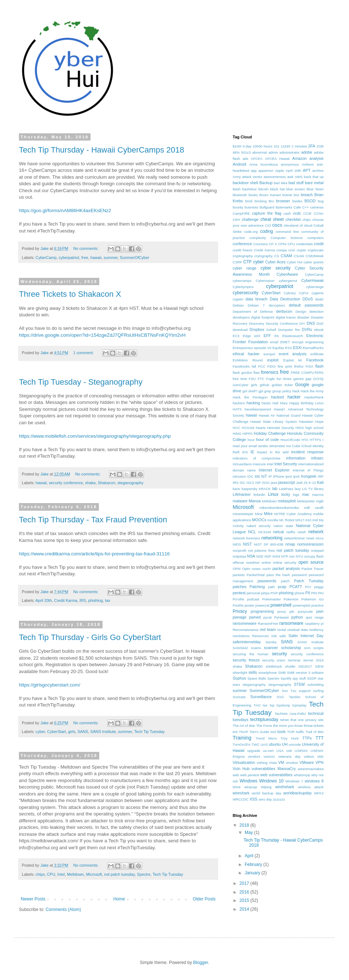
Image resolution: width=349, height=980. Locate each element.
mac (306, 494)
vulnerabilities (263, 769)
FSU (252, 379)
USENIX (301, 751)
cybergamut (288, 281)
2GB (320, 146)
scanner (271, 648)
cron (292, 250)
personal (253, 593)
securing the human (250, 654)
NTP (284, 556)
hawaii (96, 258)
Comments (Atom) (63, 910)
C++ (305, 207)
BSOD (310, 201)
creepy (282, 250)
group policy (282, 391)
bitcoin (264, 189)
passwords (267, 581)
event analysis (293, 354)
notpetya (239, 556)
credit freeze (242, 250)
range (319, 617)
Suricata (239, 697)
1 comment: (84, 353)
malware (240, 501)
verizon (269, 756)
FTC (261, 379)
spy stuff (299, 678)
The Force (264, 726)
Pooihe (238, 605)
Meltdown (75, 874)
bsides (297, 201)
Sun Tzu (289, 691)
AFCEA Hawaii (277, 159)
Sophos (239, 678)
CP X (273, 244)
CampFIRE (241, 213)
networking (272, 538)
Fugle (270, 379)
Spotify (286, 678)
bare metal (314, 183)
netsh (302, 532)
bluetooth (240, 195)
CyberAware (287, 274)
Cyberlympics (243, 287)
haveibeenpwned (258, 409)
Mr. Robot (287, 520)
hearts (261, 428)
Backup (266, 183)
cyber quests (314, 262)
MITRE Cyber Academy (293, 514)
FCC (262, 366)
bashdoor (249, 189)
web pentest (250, 775)
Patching (257, 587)
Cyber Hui (295, 262)
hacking (253, 403)
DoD (320, 323)
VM (281, 762)
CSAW (299, 256)
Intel (61, 874)
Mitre (268, 514)
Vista (273, 763)
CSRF (237, 262)
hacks (266, 403)
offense (238, 562)
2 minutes (299, 146)
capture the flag (267, 213)
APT (307, 170)
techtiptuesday (264, 720)
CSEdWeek (315, 256)
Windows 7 (294, 781)
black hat (277, 189)
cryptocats (316, 250)
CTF (247, 262)
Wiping (266, 787)
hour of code (267, 440)
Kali (320, 482)
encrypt (298, 342)
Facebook (315, 360)
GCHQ (318, 379)
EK (277, 336)
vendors (254, 756)
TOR (291, 732)
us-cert (268, 751)
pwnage (240, 617)
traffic (300, 732)
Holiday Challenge (270, 433)
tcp (272, 705)
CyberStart (57, 732)
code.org (251, 232)
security (279, 654)
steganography (130, 483)
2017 (245, 883)
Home (119, 899)
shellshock (274, 666)
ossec (256, 569)
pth (292, 612)
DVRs (307, 329)
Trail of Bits (314, 732)
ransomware (291, 623)
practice (317, 605)
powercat (262, 605)
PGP (274, 593)
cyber (40, 732)
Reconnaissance (246, 630)
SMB (282, 673)
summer (111, 258)
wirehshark (285, 787)
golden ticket (282, 385)
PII (308, 593)
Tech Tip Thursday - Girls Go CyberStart (90, 637)
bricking (260, 201)
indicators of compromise (257, 458)
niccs (320, 538)
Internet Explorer (274, 470)
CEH (236, 220)
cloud (308, 225)
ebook (319, 330)
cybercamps (242, 281)
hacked (278, 397)
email (274, 342)
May (249, 833)
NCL (252, 532)
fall (254, 366)
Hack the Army (312, 391)
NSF (268, 556)
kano (236, 489)
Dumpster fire (289, 330)
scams (256, 648)
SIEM (319, 666)
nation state (283, 526)
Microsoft (94, 874)
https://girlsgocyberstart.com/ (50, 685)
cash (287, 213)
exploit (273, 360)
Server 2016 (313, 660)
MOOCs (259, 520)
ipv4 (289, 476)
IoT (264, 476)
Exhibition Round (248, 360)
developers (241, 317)
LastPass (286, 489)
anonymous (290, 164)
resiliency (316, 630)
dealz (319, 299)
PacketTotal (256, 575)
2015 (245, 900)
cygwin (238, 299)
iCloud (306, 446)
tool (273, 732)
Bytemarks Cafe (288, 207)
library (319, 489)
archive (318, 171)
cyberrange (315, 287)
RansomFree (268, 623)
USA (280, 751)
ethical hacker (246, 354)
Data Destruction (285, 299)
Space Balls (256, 678)
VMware (307, 762)
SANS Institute (103, 732)
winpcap (251, 787)
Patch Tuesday (309, 581)
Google (302, 385)
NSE (260, 556)
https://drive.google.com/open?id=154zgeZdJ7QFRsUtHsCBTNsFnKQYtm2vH (102, 335)
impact (262, 452)
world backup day (266, 793)
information (296, 458)
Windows (248, 781)
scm (307, 648)
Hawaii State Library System (274, 422)
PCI (308, 587)
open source (311, 562)
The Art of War (244, 726)
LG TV (307, 489)
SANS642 (240, 648)
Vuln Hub (241, 769)
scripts (318, 648)
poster (250, 605)
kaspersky (250, 489)
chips (40, 874)
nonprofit (239, 550)
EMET (285, 342)
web (236, 775)
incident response (307, 452)
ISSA (266, 483)
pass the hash (278, 575)
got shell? (250, 391)
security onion (274, 660)
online (266, 562)
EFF (267, 336)
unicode (295, 744)
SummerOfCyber (134, 258)
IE (252, 452)
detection (316, 311)
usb (289, 751)
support (305, 691)
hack (296, 391)
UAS (264, 744)
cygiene (318, 293)
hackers (239, 403)
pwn (320, 611)
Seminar (294, 660)
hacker (294, 397)
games (299, 379)
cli (301, 225)
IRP (321, 476)
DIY (302, 323)
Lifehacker (242, 494)
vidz (320, 756)
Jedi (299, 483)
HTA (305, 440)
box (296, 195)
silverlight (240, 673)
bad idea (280, 183)
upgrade (254, 751)
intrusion (239, 476)
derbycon (284, 311)
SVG (280, 697)
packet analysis (286, 568)
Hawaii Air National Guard (279, 415)
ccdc (297, 213)
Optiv (246, 569)
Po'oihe (238, 599)
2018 (245, 825)
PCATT (296, 587)
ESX (288, 348)
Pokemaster (271, 599)
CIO (268, 225)
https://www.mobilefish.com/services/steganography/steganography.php (95, 436)
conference (242, 244)
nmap (290, 544)
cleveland (291, 225)
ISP (258, 483)
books (253, 195)
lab (275, 489)
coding (266, 231)
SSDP (312, 678)
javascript (287, 482)
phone (299, 593)
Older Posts (204, 899)
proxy (282, 612)
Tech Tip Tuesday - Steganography (81, 382)
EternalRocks (313, 348)
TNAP (244, 732)
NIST (247, 544)
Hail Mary (280, 403)
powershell (281, 605)
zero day (265, 799)
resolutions (241, 636)
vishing (262, 763)
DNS (311, 323)
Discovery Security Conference (274, 323)
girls (72, 732)
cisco (277, 225)
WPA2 (319, 793)
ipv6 (296, 476)
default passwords (306, 305)
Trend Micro (266, 738)
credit (319, 244)
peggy (319, 587)
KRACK (265, 489)
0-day (247, 146)
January (253, 873)
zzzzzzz (279, 799)
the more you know (288, 726)
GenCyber (241, 385)
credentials (304, 244)
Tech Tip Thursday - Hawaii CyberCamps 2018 (101, 150)
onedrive (253, 562)
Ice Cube (294, 446)
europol (269, 354)
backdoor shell (245, 183)
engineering (314, 342)
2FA (312, 146)
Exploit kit (292, 360)
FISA (309, 366)
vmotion (292, 763)
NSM (276, 556)
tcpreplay (299, 705)
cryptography (243, 256)
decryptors (277, 305)
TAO (257, 705)
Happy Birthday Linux (306, 403)
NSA (251, 556)
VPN (320, 762)
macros (318, 495)
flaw (256, 372)
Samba (271, 642)
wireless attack (311, 787)
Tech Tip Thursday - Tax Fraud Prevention (93, 520)
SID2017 (305, 666)
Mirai (259, 514)
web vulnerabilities (276, 775)
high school (314, 428)
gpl (261, 391)
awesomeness (275, 177)
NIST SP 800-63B (268, 544)
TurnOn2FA (242, 744)
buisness (252, 207)
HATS (237, 409)
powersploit (302, 605)
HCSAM (248, 428)
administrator (290, 152)
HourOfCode (290, 440)
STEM (299, 684)
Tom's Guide (259, 732)
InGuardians (242, 464)
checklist (293, 219)
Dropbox (257, 329)
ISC (242, 483)
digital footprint (263, 317)
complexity (258, 238)
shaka (90, 483)
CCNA (319, 213)
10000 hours (262, 146)
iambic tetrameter (272, 446)
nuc (292, 556)
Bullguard (267, 207)
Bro (271, 201)
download (240, 330)
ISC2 (250, 483)
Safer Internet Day (306, 636)
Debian (238, 305)
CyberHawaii (312, 280)
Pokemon (291, 599)
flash (319, 366)
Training (242, 738)
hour (251, 440)
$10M (237, 146)
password (299, 575)
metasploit (287, 501)
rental (281, 630)
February (254, 864)
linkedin (259, 495)
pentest (239, 593)
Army (237, 177)
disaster (303, 317)
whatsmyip (302, 775)
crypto (301, 250)
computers (315, 238)
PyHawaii (281, 617)
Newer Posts (33, 899)
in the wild (279, 452)
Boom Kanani (270, 195)
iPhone (278, 476)
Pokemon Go (312, 599)
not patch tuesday (119, 874)
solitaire (318, 673)
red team (268, 629)
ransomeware (244, 623)
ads (245, 159)
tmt (235, 732)
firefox (299, 366)
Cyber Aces (276, 262)
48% (236, 152)
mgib (320, 501)
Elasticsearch (293, 336)
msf (315, 520)
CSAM (286, 256)
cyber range (244, 268)
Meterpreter (306, 501)
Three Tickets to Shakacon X (70, 294)
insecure (259, 464)
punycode (305, 612)
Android (239, 164)
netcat (278, 532)
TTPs (307, 738)
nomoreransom (310, 544)
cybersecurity (246, 293)
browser (283, 201)
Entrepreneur (243, 348)
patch (285, 581)
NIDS (237, 544)
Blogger (200, 963)
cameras (317, 207)
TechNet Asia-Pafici (290, 714)
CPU (51, 874)
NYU (300, 556)
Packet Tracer (312, 569)
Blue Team (315, 189)
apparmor (266, 171)
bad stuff (296, 183)
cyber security (276, 268)
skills (253, 672)
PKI (321, 593)
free (85, 258)
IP (270, 476)
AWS (299, 177)
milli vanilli (314, 508)
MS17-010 (303, 520)
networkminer (294, 538)
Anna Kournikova (264, 164)
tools (282, 732)
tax (108, 600)
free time (240, 379)
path (271, 587)
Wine (237, 787)
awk (290, 177)
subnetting (316, 685)
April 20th (44, 600)
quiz (309, 617)
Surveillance (261, 697)
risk (274, 636)
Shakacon (107, 483)
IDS (245, 452)
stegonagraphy (280, 685)
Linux (273, 494)
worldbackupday (297, 793)
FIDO (271, 366)
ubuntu (275, 744)
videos (309, 756)
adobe (307, 152)
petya (265, 593)
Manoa (255, 501)
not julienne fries (261, 550)
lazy (298, 489)
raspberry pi (314, 623)
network (316, 532)
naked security (259, 526)
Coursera (260, 244)
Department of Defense (253, 311)
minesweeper (243, 514)
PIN (314, 593)
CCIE (307, 213)
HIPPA (248, 434)
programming (262, 611)
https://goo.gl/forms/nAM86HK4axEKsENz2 (65, 210)
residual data (297, 630)
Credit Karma (66, 600)
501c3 (246, 152)
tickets (319, 726)
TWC (256, 744)
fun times (284, 379)
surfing (318, 691)
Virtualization (244, 762)
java (274, 483)
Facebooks (241, 366)
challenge (250, 219)
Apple (280, 171)
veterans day (289, 756)
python (297, 617)
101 (276, 146)
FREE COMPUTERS (307, 372)
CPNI (282, 244)
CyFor (304, 293)
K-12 (312, 483)
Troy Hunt (290, 738)
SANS (83, 732)
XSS (253, 799)
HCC (236, 428)
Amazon (300, 158)
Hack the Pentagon (250, 397)
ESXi (297, 348)
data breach (256, 299)
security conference (66, 483)
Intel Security (286, 464)
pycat (267, 617)
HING (237, 434)
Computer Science (287, 238)
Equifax (278, 348)
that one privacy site (307, 720)
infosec (317, 458)
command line (287, 232)
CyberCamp (46, 258)
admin (273, 152)
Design (301, 311)
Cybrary (290, 293)
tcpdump (283, 705)
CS (276, 256)
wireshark (241, 793)
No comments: (86, 248)
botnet (287, 195)
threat (308, 726)
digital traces (286, 317)
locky (286, 494)
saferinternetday (247, 642)
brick (249, 201)
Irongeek (309, 476)
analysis (316, 158)
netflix (291, 532)
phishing (95, 600)
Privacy (240, 611)
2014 (245, 909)
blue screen (295, 189)
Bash (237, 189)
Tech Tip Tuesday (149, 732)
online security (285, 562)
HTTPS (315, 440)
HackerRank (314, 397)
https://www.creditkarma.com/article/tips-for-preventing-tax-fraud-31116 (94, 554)
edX (257, 336)
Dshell (271, 330)
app (254, 171)
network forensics (246, 538)
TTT (320, 738)
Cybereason (265, 281)
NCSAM (265, 532)
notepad (317, 550)
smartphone (268, 673)
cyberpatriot (69, 258)
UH (285, 744)
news (310, 538)
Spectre (144, 874)
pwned (255, 617)
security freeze (246, 660)
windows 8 (314, 781)
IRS (83, 600)
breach (307, 195)
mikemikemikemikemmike (279, 508)
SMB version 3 (298, 673)
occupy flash (314, 556)
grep (268, 391)
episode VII (263, 348)
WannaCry (287, 769)
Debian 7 (256, 305)
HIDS (300, 428)
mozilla (273, 520)
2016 (245, 892)
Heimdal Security (281, 428)
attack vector (252, 177)
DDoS (308, 299)
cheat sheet (272, 219)
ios (257, 476)
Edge (247, 336)
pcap (282, 587)
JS (306, 483)
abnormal (260, 152)
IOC (250, 476)
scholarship (291, 648)
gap (308, 379)
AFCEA (257, 159)
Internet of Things (308, 470)
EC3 (236, 336)
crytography (264, 256)
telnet (284, 720)
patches (240, 587)
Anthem (308, 164)
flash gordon (242, 372)
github (265, 385)
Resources (260, 636)
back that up (314, 177)
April (250, 856)
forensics (270, 372)
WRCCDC (241, 799)
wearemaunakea (311, 769)
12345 (286, 146)
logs (296, 495)
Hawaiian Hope (311, 422)
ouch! (267, 569)
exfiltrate (317, 354)
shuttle (290, 666)
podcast (253, 599)
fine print (285, 366)
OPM (237, 569)
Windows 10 (271, 781)
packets (239, 575)
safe (282, 636)
